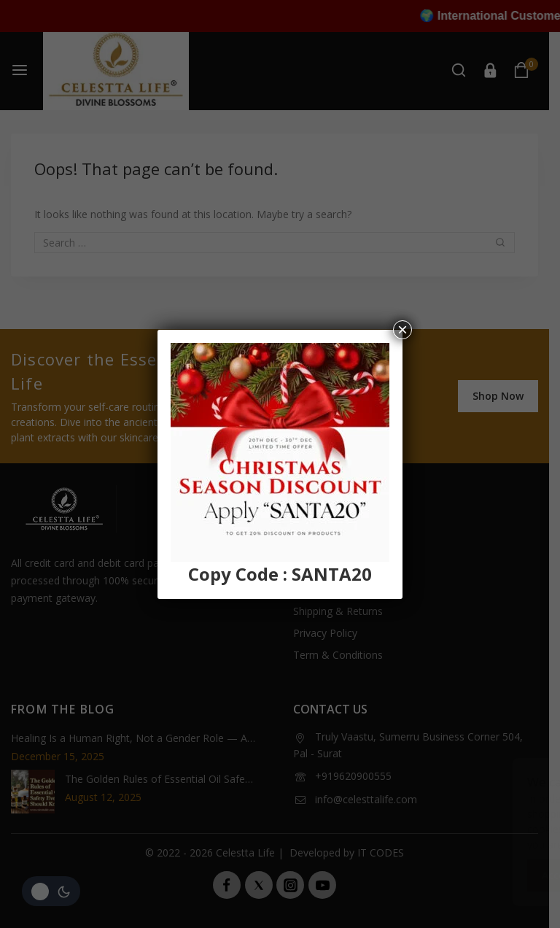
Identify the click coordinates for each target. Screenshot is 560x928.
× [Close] (402, 330)
